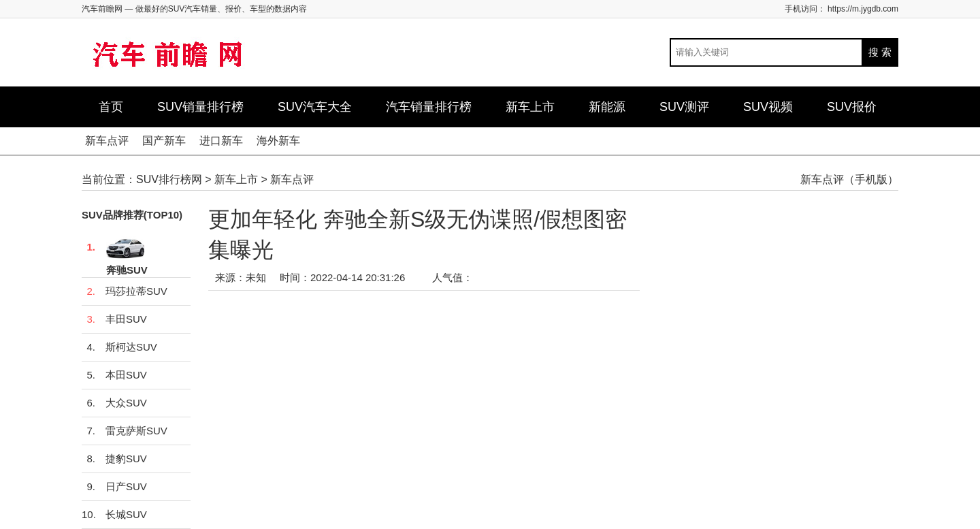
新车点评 (107, 141)
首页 (111, 107)
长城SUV (114, 515)
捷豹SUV (114, 459)
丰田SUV (114, 319)
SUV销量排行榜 (200, 107)
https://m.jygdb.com (863, 9)
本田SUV (114, 375)
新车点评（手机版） (849, 179)
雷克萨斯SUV (125, 431)
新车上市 (530, 107)
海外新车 (278, 141)
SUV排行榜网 (169, 179)
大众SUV (114, 403)
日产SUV (114, 487)
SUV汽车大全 (315, 107)
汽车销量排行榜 (429, 107)
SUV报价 (852, 107)
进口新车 (221, 141)
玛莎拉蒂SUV (125, 291)
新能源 (607, 107)
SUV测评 (684, 107)
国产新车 (164, 141)
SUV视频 (768, 107)
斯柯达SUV (119, 347)
